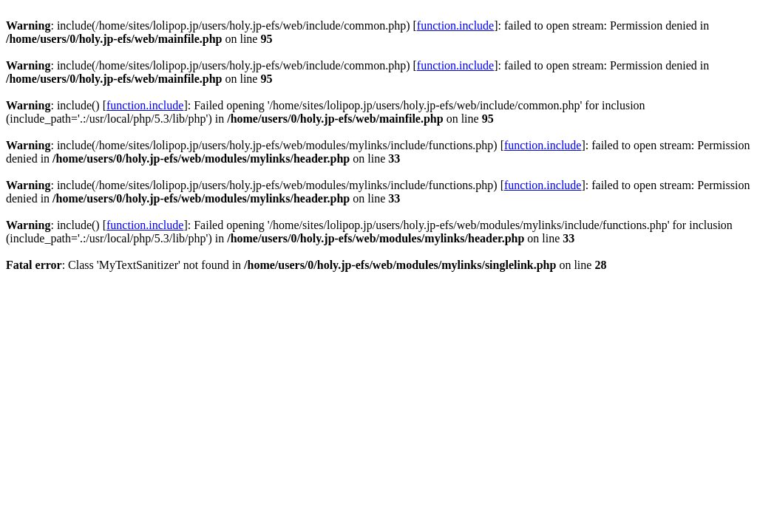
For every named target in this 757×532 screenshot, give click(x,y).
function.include (455, 25)
